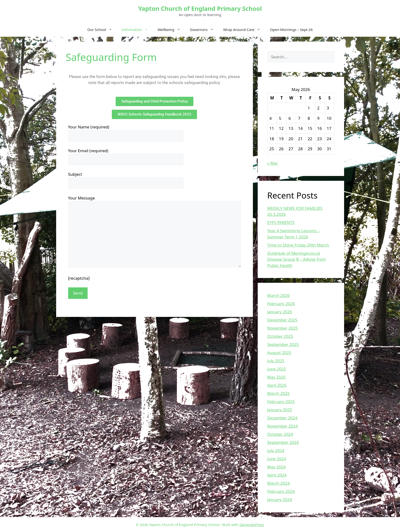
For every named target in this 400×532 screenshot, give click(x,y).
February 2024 (281, 491)
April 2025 (277, 385)
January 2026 (280, 312)
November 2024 (283, 426)
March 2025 (279, 393)
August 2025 (279, 353)
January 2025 (280, 410)
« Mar (273, 163)
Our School (102, 30)
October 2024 (280, 434)
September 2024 (283, 442)
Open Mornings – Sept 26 (291, 30)
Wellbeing (171, 30)
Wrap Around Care (244, 30)
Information (137, 30)
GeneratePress (252, 525)
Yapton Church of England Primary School (200, 8)
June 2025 (277, 369)
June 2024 (277, 459)
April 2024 (277, 475)
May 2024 (277, 467)
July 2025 (276, 361)
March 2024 (279, 483)
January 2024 (280, 499)
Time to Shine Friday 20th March (298, 245)
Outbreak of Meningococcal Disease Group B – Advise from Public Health (297, 259)
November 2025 (283, 328)
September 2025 (283, 344)
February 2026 (281, 304)
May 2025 (277, 377)
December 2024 (282, 418)
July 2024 (276, 450)
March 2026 (279, 295)
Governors (204, 30)
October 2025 (280, 336)
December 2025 (282, 320)
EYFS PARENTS (281, 222)
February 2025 (281, 402)
